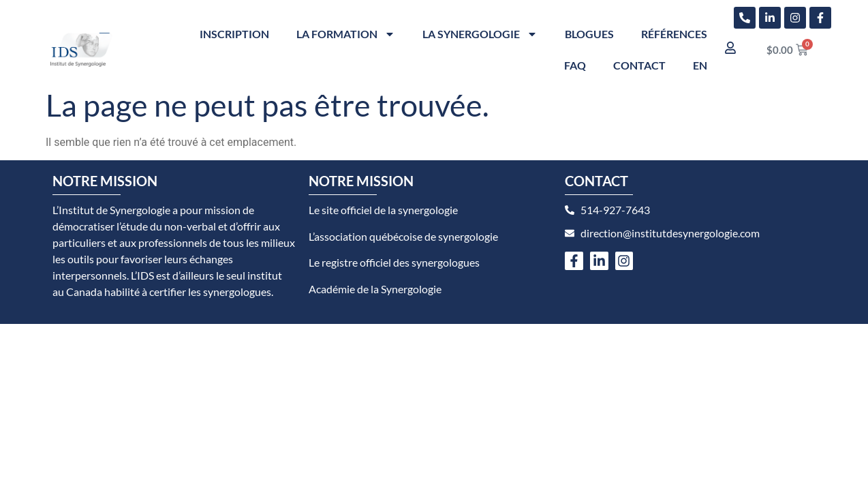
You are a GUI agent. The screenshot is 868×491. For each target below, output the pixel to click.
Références (674, 34)
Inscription (234, 34)
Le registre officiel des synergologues (394, 262)
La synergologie (480, 34)
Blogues (589, 34)
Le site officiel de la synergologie (383, 210)
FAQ (575, 65)
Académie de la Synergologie (375, 289)
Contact (639, 65)
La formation (346, 34)
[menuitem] (700, 65)
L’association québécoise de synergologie (403, 236)
